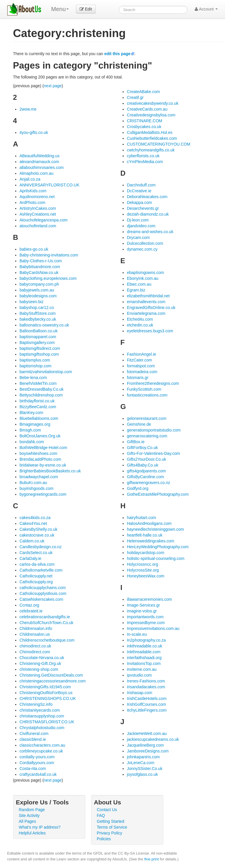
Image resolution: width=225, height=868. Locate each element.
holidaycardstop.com (146, 553)
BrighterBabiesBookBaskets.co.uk (50, 471)
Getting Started (111, 821)
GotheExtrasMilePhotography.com (158, 494)
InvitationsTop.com (144, 663)
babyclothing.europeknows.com (48, 278)
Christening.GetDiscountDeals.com (51, 675)
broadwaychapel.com (39, 477)
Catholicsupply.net (36, 576)
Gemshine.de (139, 424)
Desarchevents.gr (143, 208)
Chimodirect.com (35, 652)
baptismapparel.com (38, 337)
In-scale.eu (137, 634)
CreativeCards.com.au (147, 109)
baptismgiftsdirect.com (40, 348)
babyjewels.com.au (37, 290)
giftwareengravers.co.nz (149, 483)
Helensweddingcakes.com (151, 541)
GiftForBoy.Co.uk (142, 448)
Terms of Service (112, 827)
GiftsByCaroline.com (146, 477)
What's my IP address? (40, 827)
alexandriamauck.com (39, 162)
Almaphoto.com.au (37, 173)
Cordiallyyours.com (37, 763)
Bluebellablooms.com (39, 418)
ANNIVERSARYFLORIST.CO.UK (49, 185)
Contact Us (107, 810)
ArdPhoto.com (32, 202)
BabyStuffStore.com (38, 313)
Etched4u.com (140, 319)
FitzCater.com (139, 360)
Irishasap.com (140, 693)
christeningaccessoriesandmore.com (53, 681)
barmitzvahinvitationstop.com (46, 372)
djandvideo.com (141, 226)
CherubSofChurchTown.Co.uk (46, 623)
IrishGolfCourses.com (147, 704)
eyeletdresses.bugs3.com (150, 331)
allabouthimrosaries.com (42, 167)
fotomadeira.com (142, 372)
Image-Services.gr (143, 605)
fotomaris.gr (138, 378)
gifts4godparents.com (146, 471)
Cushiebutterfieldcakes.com (152, 138)
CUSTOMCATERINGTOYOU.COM (159, 144)
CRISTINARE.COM (145, 121)
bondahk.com (32, 442)
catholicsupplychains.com (43, 588)
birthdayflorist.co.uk (37, 401)
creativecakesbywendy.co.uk (153, 103)
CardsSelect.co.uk (36, 553)
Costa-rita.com (33, 769)
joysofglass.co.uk (142, 774)
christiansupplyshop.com (42, 716)
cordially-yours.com (37, 757)
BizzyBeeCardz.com (38, 407)
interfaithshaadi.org (144, 658)
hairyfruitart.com (141, 518)
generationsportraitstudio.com (154, 430)
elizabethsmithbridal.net (148, 296)
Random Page (32, 810)
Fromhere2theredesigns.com (153, 383)
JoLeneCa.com (141, 763)
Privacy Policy (110, 833)
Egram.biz (136, 290)
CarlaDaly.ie (30, 558)
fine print (152, 859)
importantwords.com (145, 617)
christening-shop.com (39, 669)
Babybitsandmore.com (40, 267)
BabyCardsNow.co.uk (39, 273)
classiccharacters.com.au (42, 745)
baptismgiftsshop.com (39, 354)
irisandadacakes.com (146, 687)
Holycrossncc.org (142, 564)
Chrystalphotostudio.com (42, 728)
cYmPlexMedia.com (145, 162)
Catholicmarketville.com (41, 570)
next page (53, 86)
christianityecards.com (40, 710)
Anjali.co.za (30, 179)
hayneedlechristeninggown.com (155, 529)
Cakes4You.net (33, 523)
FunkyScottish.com (144, 389)
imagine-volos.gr (142, 611)
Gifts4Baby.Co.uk (143, 465)
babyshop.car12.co (37, 308)
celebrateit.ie (31, 611)
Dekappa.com (139, 202)
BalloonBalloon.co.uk (39, 331)
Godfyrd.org (138, 488)
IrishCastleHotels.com (147, 698)
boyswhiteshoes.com (38, 453)
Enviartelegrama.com (146, 313)
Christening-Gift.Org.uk (40, 663)
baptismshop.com (36, 366)
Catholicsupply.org (36, 582)
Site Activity (29, 815)
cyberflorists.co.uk (143, 156)
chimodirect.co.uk (35, 646)
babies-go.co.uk (34, 249)
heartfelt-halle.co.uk (145, 535)
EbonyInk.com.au (143, 278)
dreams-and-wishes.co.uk (150, 232)
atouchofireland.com (38, 226)
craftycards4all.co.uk (38, 774)
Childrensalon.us (35, 634)
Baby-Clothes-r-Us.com (41, 261)
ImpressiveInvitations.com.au (153, 628)
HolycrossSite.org (143, 570)
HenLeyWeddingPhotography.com (158, 547)
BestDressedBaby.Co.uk (41, 389)
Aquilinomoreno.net (37, 197)
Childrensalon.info (36, 628)
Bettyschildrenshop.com (41, 395)
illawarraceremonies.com (149, 599)
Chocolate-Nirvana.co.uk (42, 658)
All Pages (28, 821)
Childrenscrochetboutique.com (47, 640)
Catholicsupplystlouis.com (43, 593)
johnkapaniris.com (143, 757)
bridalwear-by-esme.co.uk (43, 465)
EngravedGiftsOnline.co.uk (151, 308)
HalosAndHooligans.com (149, 523)
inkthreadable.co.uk (145, 646)
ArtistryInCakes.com (38, 208)
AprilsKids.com (33, 191)
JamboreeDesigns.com (148, 751)
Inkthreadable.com (144, 652)
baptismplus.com (35, 360)
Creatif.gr (135, 97)
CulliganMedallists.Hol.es (150, 132)
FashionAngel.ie (141, 354)
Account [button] (206, 9)
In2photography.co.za (146, 640)
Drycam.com (138, 237)
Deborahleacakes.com (147, 197)
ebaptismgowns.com (146, 273)
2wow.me (28, 109)
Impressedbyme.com (146, 623)
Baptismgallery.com (37, 343)
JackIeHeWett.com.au (147, 733)
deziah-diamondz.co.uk (148, 214)
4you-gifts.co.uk (34, 132)
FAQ (101, 815)
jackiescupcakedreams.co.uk (153, 739)
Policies (104, 839)
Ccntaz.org (29, 605)
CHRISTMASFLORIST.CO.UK (47, 722)
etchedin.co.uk (140, 325)
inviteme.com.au (142, 669)
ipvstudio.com (139, 675)
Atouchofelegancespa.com (44, 220)
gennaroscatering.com (147, 436)
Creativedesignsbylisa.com (151, 115)
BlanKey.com (31, 413)
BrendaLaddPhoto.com (40, 459)
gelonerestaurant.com (147, 418)
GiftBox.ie (136, 442)
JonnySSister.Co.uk (145, 769)
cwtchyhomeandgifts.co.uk (151, 150)
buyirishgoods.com (37, 488)
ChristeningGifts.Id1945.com (45, 687)
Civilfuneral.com (34, 733)
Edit (86, 9)
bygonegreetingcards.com (43, 494)
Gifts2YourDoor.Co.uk (147, 459)
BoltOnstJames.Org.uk (40, 436)
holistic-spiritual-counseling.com (156, 558)
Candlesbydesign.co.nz (41, 547)
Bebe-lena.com (33, 378)
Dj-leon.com (138, 220)
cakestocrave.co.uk (37, 535)
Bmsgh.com (30, 430)
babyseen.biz (32, 302)
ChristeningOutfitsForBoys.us (46, 693)
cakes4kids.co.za (35, 518)
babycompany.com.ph (39, 284)
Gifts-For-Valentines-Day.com (153, 453)
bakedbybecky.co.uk (38, 319)
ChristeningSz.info (36, 704)
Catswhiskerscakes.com (41, 599)
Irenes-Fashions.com (146, 681)
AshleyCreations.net (38, 214)
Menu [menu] (60, 9)
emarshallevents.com (146, 302)
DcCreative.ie (139, 191)
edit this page (117, 54)
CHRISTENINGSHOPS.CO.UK (48, 698)
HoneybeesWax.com (146, 576)
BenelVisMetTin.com (38, 383)
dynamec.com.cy (142, 249)
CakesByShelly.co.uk (38, 529)
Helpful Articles (32, 833)
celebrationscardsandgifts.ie (45, 617)
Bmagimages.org (35, 424)
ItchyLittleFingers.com (147, 710)
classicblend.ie (33, 739)
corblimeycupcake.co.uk (41, 751)
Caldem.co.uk (32, 541)
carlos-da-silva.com (37, 564)
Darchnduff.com (141, 185)
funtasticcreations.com (147, 395)
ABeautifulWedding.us (40, 156)
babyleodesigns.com (38, 296)
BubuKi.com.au (33, 483)
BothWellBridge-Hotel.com (43, 448)
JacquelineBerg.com (145, 745)
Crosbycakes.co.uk (144, 127)
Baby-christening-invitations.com (49, 255)
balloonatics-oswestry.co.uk (44, 325)
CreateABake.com (143, 92)
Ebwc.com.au (139, 284)
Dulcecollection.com (145, 243)
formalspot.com (141, 366)
